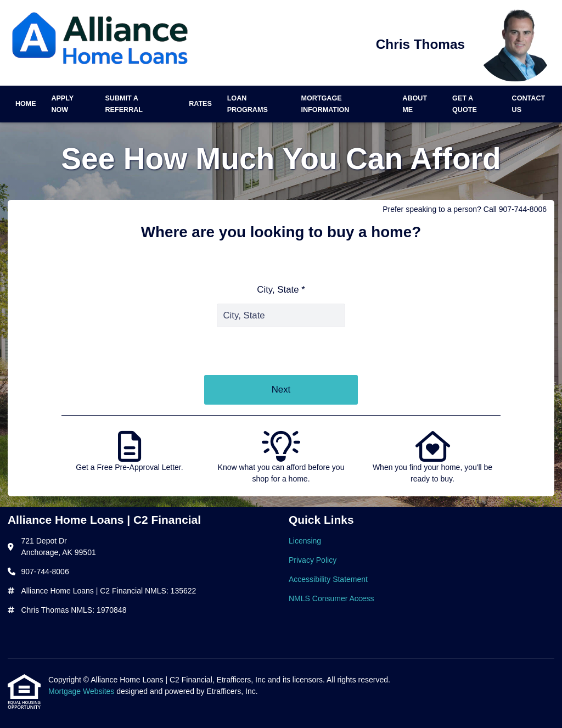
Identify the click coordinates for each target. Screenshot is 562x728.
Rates (200, 104)
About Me (415, 104)
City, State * (281, 290)
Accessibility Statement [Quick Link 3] (328, 579)
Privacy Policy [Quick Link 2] (313, 560)
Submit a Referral (124, 104)
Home (26, 104)
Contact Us (529, 104)
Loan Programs (248, 104)
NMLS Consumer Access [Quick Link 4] (331, 598)
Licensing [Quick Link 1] (305, 541)
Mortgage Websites (82, 691)
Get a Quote (465, 104)
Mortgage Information (325, 104)
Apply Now (62, 104)
